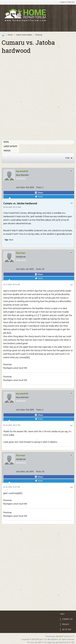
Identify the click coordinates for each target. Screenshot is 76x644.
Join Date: (21, 188)
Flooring (39, 35)
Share (39, 193)
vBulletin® (60, 636)
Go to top (67, 630)
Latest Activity (11, 147)
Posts (6, 142)
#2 (72, 285)
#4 (72, 487)
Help (62, 614)
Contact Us (67, 619)
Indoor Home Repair (24, 35)
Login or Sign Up (67, 2)
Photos (7, 151)
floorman (21, 253)
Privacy (66, 624)
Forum (10, 35)
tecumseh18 (22, 171)
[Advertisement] (38, 94)
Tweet (39, 197)
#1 (72, 203)
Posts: (39, 188)
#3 (72, 426)
